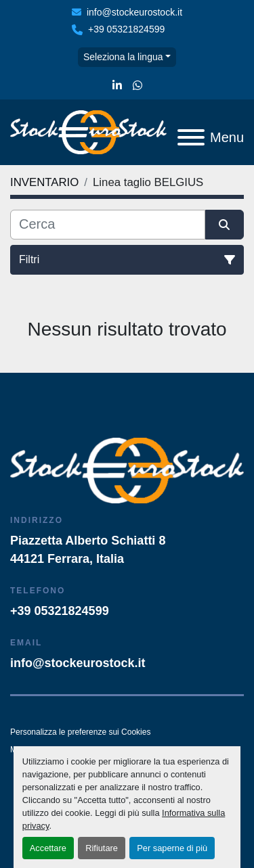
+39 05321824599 (126, 29)
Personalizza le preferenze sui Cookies (80, 732)
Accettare (48, 848)
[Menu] (191, 137)
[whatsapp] (137, 86)
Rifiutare (102, 848)
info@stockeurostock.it (134, 12)
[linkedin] (117, 86)
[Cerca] (108, 225)
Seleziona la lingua (123, 57)
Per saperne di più (172, 848)
